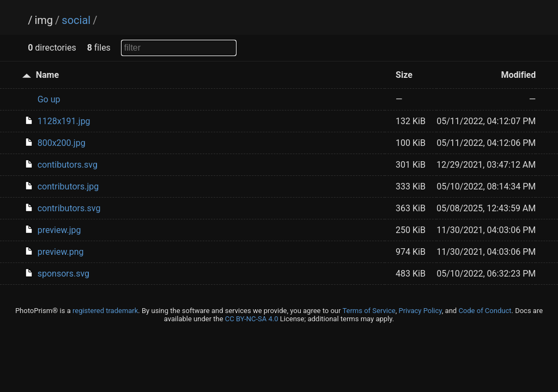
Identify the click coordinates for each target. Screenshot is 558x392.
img (44, 20)
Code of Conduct (485, 311)
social (76, 20)
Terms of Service (369, 311)
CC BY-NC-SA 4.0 (252, 319)
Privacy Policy (420, 311)
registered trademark (105, 311)
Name (47, 75)
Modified (518, 75)
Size (404, 75)
